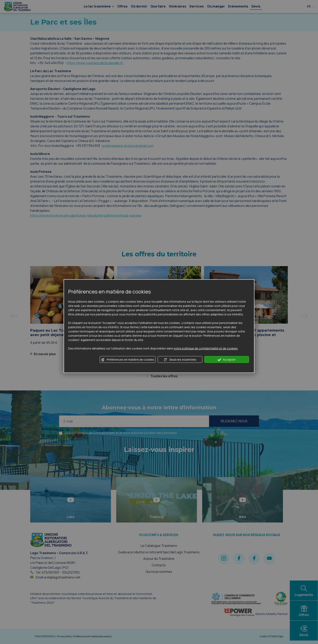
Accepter (227, 360)
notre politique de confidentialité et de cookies (206, 348)
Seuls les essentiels (180, 360)
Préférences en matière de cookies (128, 360)
